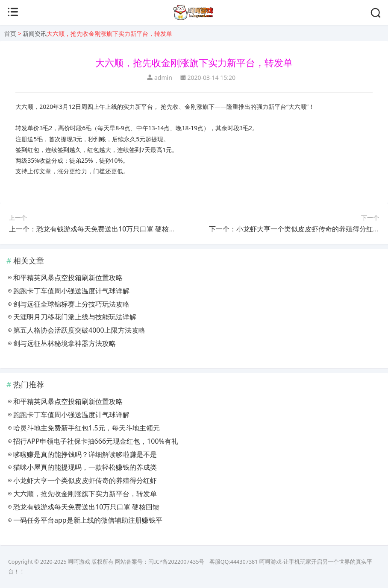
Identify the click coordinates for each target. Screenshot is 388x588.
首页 (10, 34)
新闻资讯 (35, 34)
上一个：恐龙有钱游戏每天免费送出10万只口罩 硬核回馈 (96, 229)
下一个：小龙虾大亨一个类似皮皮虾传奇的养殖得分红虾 (294, 229)
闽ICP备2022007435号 (176, 562)
